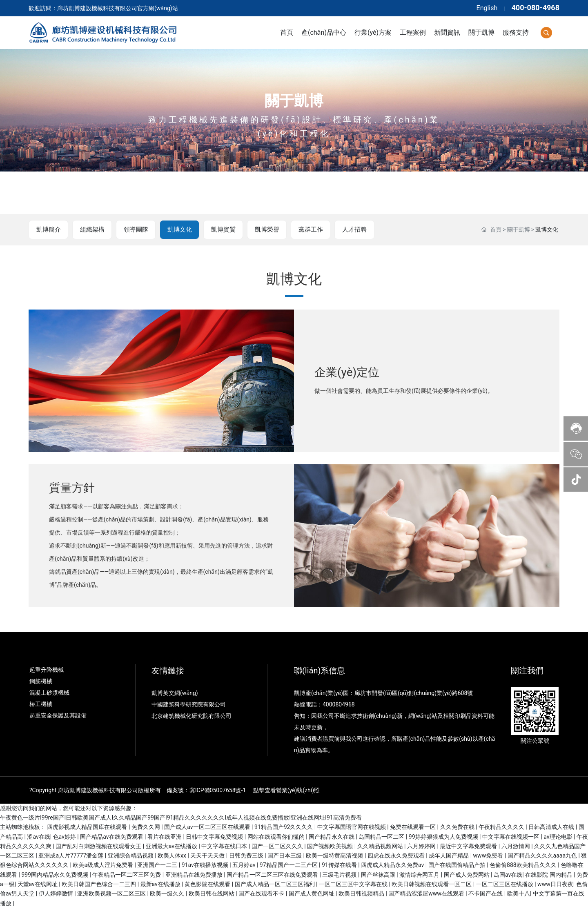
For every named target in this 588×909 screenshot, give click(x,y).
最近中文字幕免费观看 (469, 847)
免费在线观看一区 (413, 828)
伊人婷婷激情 (57, 894)
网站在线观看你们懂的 (277, 837)
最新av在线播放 (161, 885)
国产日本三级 (285, 856)
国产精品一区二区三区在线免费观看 (273, 876)
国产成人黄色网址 (312, 894)
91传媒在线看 (340, 866)
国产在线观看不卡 (262, 894)
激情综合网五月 (420, 876)
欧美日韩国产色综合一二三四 (99, 885)
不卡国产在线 (486, 894)
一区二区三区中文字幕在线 (354, 885)
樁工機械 (41, 704)
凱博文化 (178, 230)
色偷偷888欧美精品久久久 (524, 866)
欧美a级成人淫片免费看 (104, 866)
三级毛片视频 (340, 876)
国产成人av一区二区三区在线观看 (208, 828)
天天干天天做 (208, 856)
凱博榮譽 (265, 230)
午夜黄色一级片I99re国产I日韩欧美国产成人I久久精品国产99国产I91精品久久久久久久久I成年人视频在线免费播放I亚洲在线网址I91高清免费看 (181, 818)
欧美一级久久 (168, 894)
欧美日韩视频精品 (362, 894)
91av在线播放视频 (206, 866)
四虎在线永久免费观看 (397, 856)
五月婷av (245, 866)
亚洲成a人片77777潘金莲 (71, 856)
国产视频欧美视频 (331, 847)
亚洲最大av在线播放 (172, 847)
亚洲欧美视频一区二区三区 (112, 894)
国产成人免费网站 (467, 876)
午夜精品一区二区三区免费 (127, 876)
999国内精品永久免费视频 (55, 876)
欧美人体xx (173, 856)
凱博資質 (221, 230)
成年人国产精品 (449, 856)
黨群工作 (308, 230)
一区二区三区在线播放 (505, 885)
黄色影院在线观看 (208, 885)
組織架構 (91, 230)
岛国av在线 (508, 876)
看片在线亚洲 (165, 837)
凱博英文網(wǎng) (175, 693)
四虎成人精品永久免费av (393, 866)
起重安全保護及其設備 (58, 716)
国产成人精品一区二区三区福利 (275, 885)
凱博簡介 (48, 230)
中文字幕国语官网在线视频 (352, 828)
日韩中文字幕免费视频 (215, 837)
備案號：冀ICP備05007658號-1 (206, 791)
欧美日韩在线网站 (212, 894)
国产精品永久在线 (332, 837)
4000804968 (339, 705)
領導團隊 (135, 230)
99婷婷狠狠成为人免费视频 (444, 837)
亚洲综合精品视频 (131, 856)
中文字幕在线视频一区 (511, 837)
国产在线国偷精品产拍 (458, 866)
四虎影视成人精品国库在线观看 (88, 828)
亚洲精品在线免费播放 (195, 876)
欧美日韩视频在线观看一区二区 (432, 885)
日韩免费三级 (247, 856)
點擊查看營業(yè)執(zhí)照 (286, 791)
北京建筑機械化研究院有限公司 (192, 716)
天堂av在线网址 (38, 885)
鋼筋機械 (41, 682)
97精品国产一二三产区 (289, 866)
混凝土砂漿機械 (49, 693)
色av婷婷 (65, 837)
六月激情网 (516, 847)
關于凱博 (294, 101)
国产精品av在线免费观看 (112, 837)
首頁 (496, 230)
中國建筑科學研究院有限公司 (189, 705)
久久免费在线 (458, 828)
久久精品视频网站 (381, 847)
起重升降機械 (47, 670)
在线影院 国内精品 (549, 876)
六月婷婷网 (422, 847)
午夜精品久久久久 (502, 828)
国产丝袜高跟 (379, 876)
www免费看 (489, 856)
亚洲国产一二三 (158, 866)
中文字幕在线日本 (225, 847)
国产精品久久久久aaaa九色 (543, 856)
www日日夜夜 (555, 885)
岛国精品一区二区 (382, 837)
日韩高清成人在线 (552, 828)
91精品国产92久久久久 (284, 828)
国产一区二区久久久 (278, 847)
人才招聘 (351, 230)
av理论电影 (559, 837)
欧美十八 (519, 894)
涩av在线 (38, 837)
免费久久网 (146, 828)
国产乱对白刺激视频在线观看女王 (99, 847)
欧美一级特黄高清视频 (335, 856)
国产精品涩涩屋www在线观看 (427, 894)
